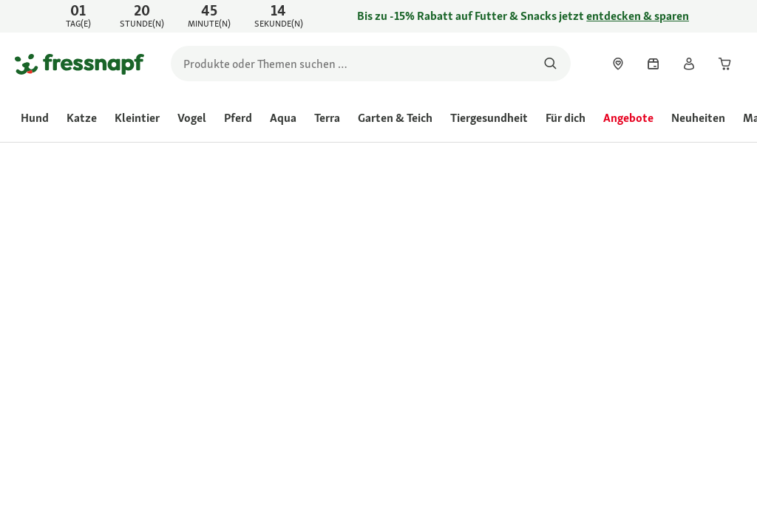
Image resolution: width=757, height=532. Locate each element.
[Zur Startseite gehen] (79, 64)
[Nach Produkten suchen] (550, 64)
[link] (378, 16)
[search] (371, 64)
